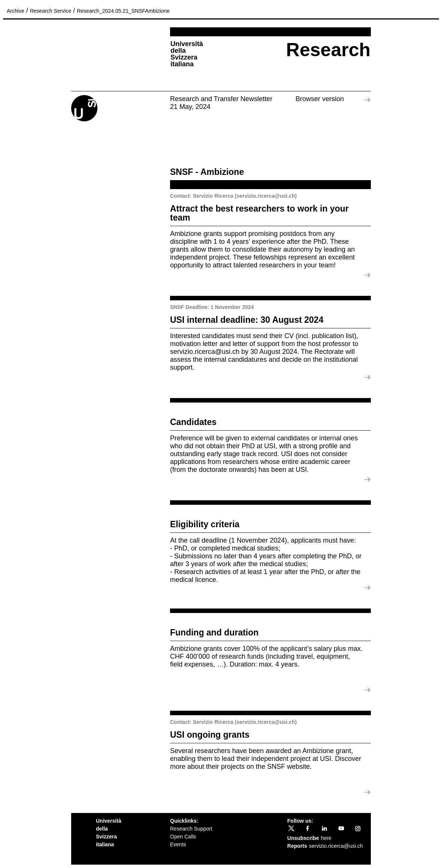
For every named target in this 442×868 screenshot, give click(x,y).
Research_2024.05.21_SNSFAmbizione (123, 11)
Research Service (51, 11)
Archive (16, 11)
